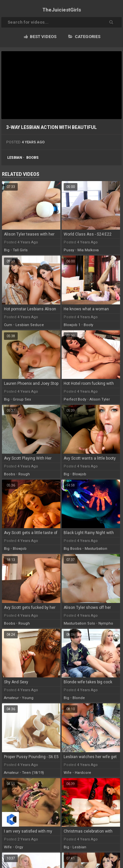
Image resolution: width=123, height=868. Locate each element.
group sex (22, 399)
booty (88, 325)
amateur (11, 698)
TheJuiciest (62, 10)
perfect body (75, 399)
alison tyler (100, 399)
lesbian (15, 158)
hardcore (83, 773)
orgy (19, 847)
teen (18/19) (33, 773)
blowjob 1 (72, 325)
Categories (84, 37)
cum (8, 325)
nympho (106, 623)
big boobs (72, 549)
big (7, 250)
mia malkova (88, 250)
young (28, 698)
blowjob (79, 474)
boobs (32, 158)
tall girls (20, 250)
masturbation (96, 549)
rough (24, 474)
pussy (69, 250)
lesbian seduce (30, 325)
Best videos (40, 37)
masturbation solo (79, 623)
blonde (79, 698)
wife (68, 773)
